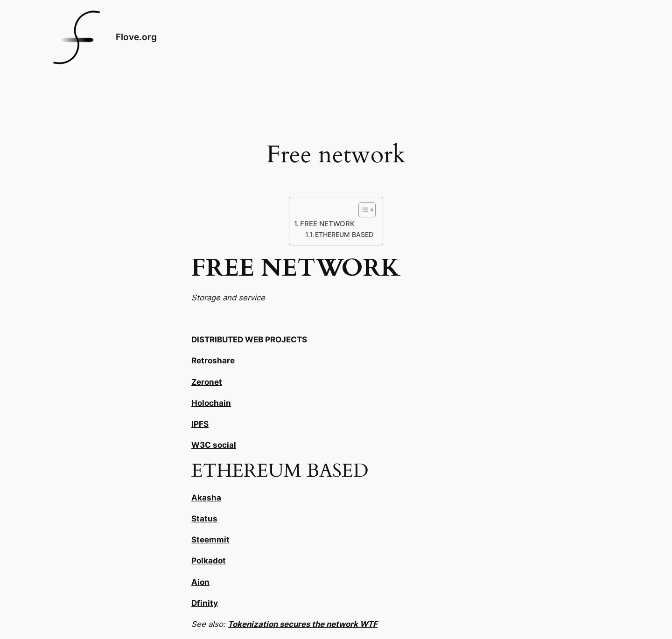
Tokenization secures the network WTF (303, 624)
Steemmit (210, 540)
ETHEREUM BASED (344, 235)
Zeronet (207, 382)
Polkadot (209, 561)
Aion (200, 582)
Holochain (211, 403)
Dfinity (205, 603)
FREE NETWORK (327, 224)
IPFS (200, 424)
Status (204, 519)
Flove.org (136, 37)
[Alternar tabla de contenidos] (362, 210)
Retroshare (213, 361)
